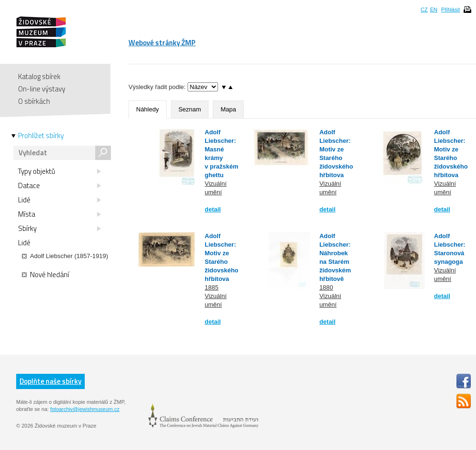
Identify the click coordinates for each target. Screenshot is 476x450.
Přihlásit (451, 10)
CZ (424, 10)
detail (213, 209)
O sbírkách (34, 101)
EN (433, 10)
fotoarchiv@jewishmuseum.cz (85, 409)
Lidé (59, 200)
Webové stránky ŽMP (162, 43)
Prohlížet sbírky (41, 136)
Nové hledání (45, 275)
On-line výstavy (42, 89)
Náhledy (148, 109)
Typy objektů (59, 171)
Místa (59, 214)
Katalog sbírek (39, 76)
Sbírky (59, 229)
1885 (212, 287)
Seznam (190, 109)
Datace (59, 186)
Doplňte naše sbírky (50, 381)
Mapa (228, 109)
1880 (326, 287)
